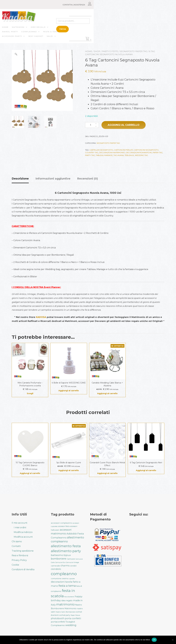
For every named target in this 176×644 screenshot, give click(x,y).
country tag (92, 153)
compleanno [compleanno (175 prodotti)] (64, 574)
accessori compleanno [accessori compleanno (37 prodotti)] (61, 523)
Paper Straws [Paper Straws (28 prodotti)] (75, 615)
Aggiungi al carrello (124, 125)
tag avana (119, 156)
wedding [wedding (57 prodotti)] (71, 625)
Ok (154, 640)
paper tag (158, 153)
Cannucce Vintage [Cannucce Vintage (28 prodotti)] (72, 562)
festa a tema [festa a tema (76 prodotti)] (67, 586)
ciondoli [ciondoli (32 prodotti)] (73, 566)
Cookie (15, 565)
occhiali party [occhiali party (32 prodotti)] (65, 615)
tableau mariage (104, 156)
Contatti (16, 546)
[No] (173, 640)
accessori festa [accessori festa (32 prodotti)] (64, 526)
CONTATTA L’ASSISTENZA (147, 5)
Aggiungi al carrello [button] (69, 391)
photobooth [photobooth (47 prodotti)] (58, 618)
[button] (16, 55)
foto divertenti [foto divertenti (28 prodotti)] (69, 597)
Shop (97, 52)
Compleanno (89, 30)
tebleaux (129, 156)
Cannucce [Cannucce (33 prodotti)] (71, 559)
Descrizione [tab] (20, 179)
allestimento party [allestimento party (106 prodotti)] (66, 551)
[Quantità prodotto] (92, 126)
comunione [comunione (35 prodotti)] (56, 578)
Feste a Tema (110, 30)
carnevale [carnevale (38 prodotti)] (55, 566)
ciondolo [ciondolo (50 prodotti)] (56, 569)
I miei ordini (20, 528)
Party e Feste (110, 52)
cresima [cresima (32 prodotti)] (65, 579)
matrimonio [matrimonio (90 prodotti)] (65, 604)
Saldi (60, 34)
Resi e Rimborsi (20, 555)
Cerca (136, 29)
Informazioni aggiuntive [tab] (53, 179)
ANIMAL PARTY (70, 30)
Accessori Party (22, 34)
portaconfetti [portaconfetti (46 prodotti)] (58, 622)
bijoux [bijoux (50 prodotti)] (67, 555)
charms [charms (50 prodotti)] (65, 566)
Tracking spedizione (23, 551)
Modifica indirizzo (23, 532)
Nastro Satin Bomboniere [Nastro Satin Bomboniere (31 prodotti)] (66, 612)
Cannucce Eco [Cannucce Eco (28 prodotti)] (60, 562)
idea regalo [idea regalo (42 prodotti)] (67, 601)
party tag (90, 156)
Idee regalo (48, 30)
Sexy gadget (45, 34)
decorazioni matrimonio (112, 153)
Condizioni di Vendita (23, 569)
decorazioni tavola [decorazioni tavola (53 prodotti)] (62, 582)
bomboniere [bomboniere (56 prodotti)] (59, 559)
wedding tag (141, 156)
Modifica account (23, 537)
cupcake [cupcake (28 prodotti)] (72, 579)
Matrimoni (28, 30)
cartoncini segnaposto (146, 150)
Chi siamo (17, 541)
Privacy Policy (19, 560)
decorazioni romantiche (139, 153)
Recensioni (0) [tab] (88, 179)
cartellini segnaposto (101, 150)
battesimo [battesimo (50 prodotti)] (57, 555)
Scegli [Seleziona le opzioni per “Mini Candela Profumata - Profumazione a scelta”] (30, 394)
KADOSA (41, 318)
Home (15, 30)
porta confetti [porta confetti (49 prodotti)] (73, 618)
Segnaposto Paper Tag (134, 52)
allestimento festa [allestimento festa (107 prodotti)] (66, 546)
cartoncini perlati (123, 150)
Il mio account (20, 523)
